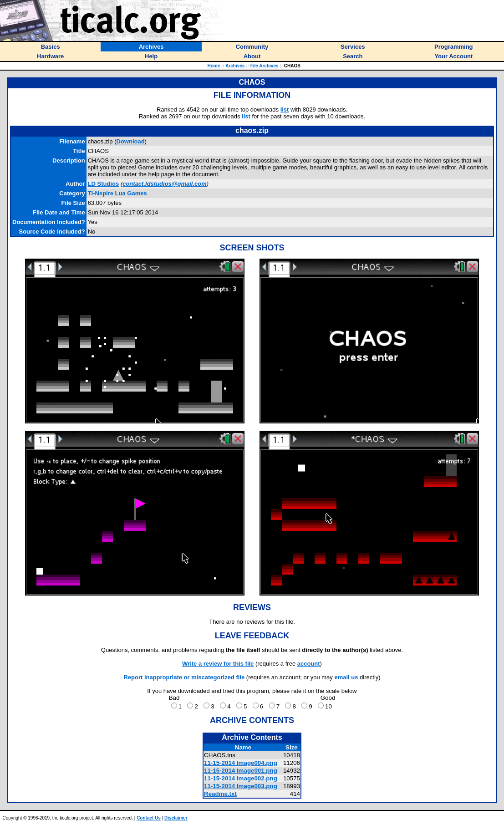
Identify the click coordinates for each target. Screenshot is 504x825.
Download (131, 141)
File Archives (265, 66)
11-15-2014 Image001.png (241, 771)
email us (346, 677)
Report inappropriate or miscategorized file (184, 677)
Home (214, 66)
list (285, 109)
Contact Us (149, 818)
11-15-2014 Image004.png (241, 763)
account (309, 664)
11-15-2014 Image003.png (241, 786)
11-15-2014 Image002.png (241, 778)
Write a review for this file (218, 664)
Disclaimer (176, 818)
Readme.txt (220, 794)
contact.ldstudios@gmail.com (165, 184)
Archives (235, 66)
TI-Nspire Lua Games (117, 193)
